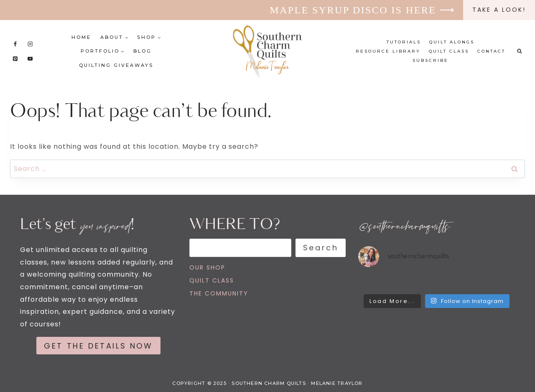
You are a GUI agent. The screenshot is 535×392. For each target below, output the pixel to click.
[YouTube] (30, 59)
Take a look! (499, 10)
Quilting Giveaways (116, 65)
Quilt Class (449, 51)
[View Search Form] (520, 51)
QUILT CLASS (212, 280)
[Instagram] (30, 44)
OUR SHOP (207, 267)
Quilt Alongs (452, 42)
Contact (491, 51)
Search (321, 248)
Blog (143, 51)
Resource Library (388, 51)
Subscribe (431, 60)
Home (81, 37)
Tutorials (404, 42)
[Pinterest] (15, 59)
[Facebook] (15, 44)
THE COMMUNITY (219, 293)
